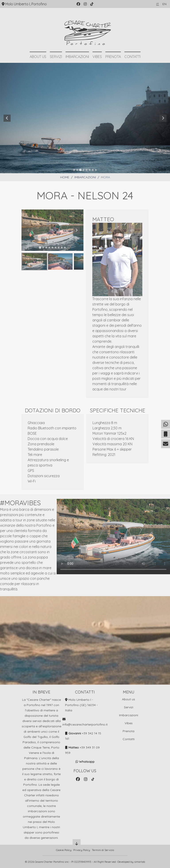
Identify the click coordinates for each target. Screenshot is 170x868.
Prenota (113, 57)
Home (65, 177)
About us (38, 57)
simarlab (140, 862)
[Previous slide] (7, 118)
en (164, 4)
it (158, 4)
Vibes (97, 57)
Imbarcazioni (77, 57)
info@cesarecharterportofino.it (85, 724)
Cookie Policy (64, 850)
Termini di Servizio (103, 850)
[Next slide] (163, 118)
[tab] (74, 170)
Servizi (56, 57)
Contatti (132, 57)
